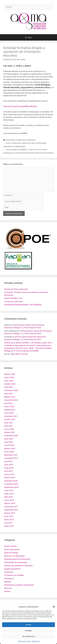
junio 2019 (9, 465)
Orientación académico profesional (20, 140)
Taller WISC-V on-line (19, 354)
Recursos (8, 588)
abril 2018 (8, 497)
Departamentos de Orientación (17, 559)
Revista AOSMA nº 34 (13, 298)
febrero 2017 (10, 513)
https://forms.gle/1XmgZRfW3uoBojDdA (20, 106)
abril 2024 (8, 387)
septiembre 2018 (11, 487)
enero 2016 (9, 520)
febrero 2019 (10, 477)
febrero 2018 (10, 503)
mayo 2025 (9, 381)
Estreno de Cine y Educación (16, 289)
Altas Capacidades (12, 549)
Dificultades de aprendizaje (16, 562)
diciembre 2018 (11, 481)
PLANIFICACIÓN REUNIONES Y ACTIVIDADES (23, 305)
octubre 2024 (10, 384)
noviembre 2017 (11, 507)
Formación (9, 572)
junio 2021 (9, 423)
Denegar (28, 630)
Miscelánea (9, 578)
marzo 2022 (9, 406)
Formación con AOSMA (14, 575)
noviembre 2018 (11, 484)
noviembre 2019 (11, 458)
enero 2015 (9, 526)
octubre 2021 (10, 419)
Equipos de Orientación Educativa (18, 565)
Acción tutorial (10, 546)
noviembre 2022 (11, 400)
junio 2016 (9, 516)
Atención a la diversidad (14, 556)
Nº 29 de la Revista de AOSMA (26, 351)
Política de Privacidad (24, 641)
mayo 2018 (9, 494)
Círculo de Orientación (14, 301)
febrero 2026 (10, 374)
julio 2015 (8, 523)
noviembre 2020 (11, 436)
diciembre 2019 (11, 455)
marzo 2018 (9, 500)
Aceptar (28, 625)
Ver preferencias (28, 636)
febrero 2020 (10, 448)
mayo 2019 (9, 468)
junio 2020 (9, 439)
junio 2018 (9, 490)
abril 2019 (8, 471)
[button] (54, 607)
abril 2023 (8, 393)
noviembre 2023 (11, 390)
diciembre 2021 (11, 416)
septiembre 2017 (11, 510)
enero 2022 (9, 413)
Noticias (8, 582)
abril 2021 (8, 426)
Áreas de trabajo (11, 553)
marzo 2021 (9, 429)
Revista (7, 591)
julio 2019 (8, 461)
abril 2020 (8, 442)
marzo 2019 (9, 474)
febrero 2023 (10, 397)
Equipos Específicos (12, 569)
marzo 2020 (9, 445)
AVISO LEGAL (36, 641)
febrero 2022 (10, 410)
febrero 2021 (10, 432)
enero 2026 (9, 377)
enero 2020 (9, 452)
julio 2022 (8, 403)
